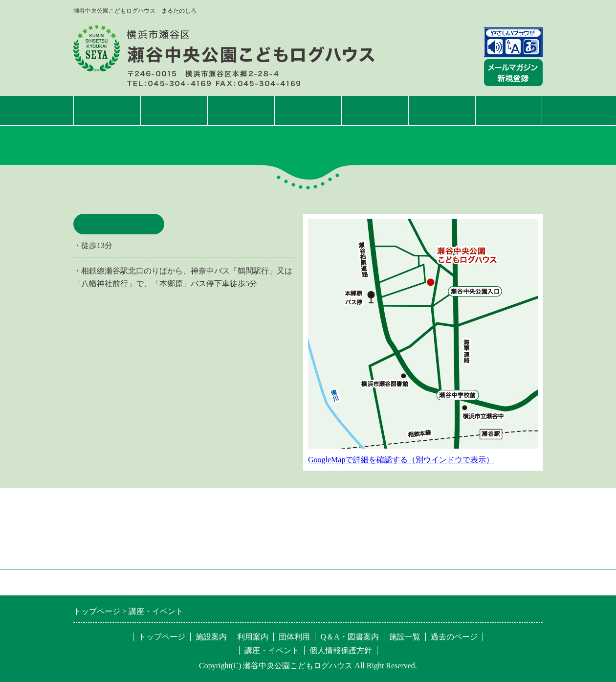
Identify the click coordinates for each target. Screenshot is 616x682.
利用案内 (241, 110)
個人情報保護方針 (341, 650)
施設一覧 (509, 110)
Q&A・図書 (442, 110)
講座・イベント (308, 110)
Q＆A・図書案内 (349, 637)
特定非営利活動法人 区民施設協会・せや (208, 582)
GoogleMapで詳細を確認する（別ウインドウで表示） (401, 460)
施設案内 (174, 110)
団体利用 (375, 110)
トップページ (107, 110)
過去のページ (454, 637)
